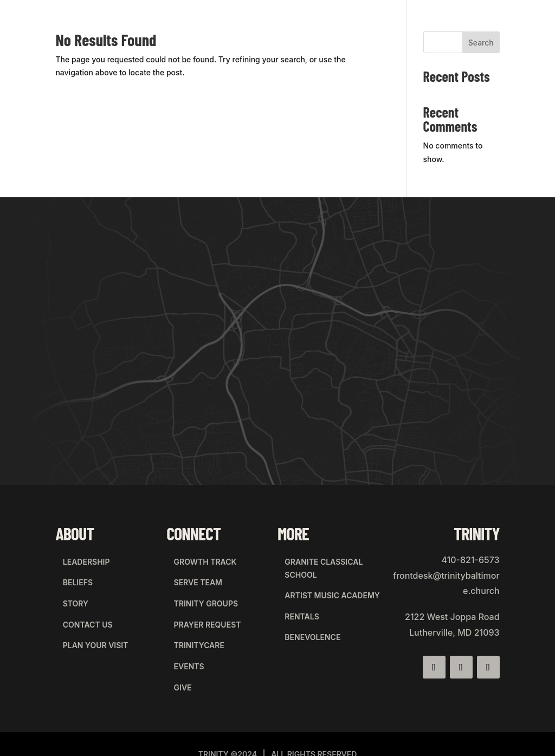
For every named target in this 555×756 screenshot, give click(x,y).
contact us (80, 603)
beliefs (70, 574)
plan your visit (88, 618)
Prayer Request (200, 603)
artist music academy (325, 587)
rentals (295, 602)
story (68, 589)
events (182, 632)
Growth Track (198, 560)
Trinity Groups (199, 589)
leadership (79, 560)
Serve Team (191, 574)
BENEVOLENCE (305, 616)
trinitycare (192, 618)
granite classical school (317, 566)
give (175, 647)
